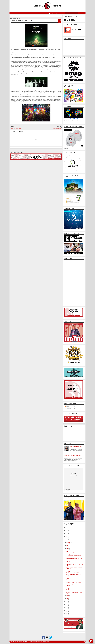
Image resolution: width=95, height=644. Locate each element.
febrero (68, 597)
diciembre (68, 541)
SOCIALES (38, 13)
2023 (67, 532)
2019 (67, 538)
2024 (67, 530)
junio (67, 548)
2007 (67, 615)
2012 (67, 607)
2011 (67, 609)
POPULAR (16, 13)
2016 (67, 601)
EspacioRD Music (67, 491)
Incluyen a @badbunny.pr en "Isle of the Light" (75, 563)
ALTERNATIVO (26, 13)
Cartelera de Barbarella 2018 (21, 21)
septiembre (69, 544)
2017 (67, 600)
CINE (47, 13)
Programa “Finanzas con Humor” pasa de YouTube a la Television (72, 498)
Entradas (67, 406)
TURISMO (43, 13)
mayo (68, 550)
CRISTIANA (32, 13)
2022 (67, 533)
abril (67, 551)
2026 (67, 527)
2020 (67, 536)
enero (68, 598)
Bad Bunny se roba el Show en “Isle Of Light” (74, 559)
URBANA (21, 13)
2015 (67, 603)
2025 (67, 529)
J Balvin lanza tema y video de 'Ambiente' (74, 556)
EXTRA (11, 13)
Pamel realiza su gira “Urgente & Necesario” (74, 573)
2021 (67, 535)
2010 (67, 610)
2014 (67, 604)
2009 (67, 612)
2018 (67, 539)
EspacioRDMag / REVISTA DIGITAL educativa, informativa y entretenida (30, 642)
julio (67, 547)
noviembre (69, 542)
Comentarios (68, 409)
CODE (84, 642)
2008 (67, 613)
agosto (68, 545)
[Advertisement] (74, 283)
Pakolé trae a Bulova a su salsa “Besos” (73, 583)
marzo (68, 595)
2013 (67, 606)
